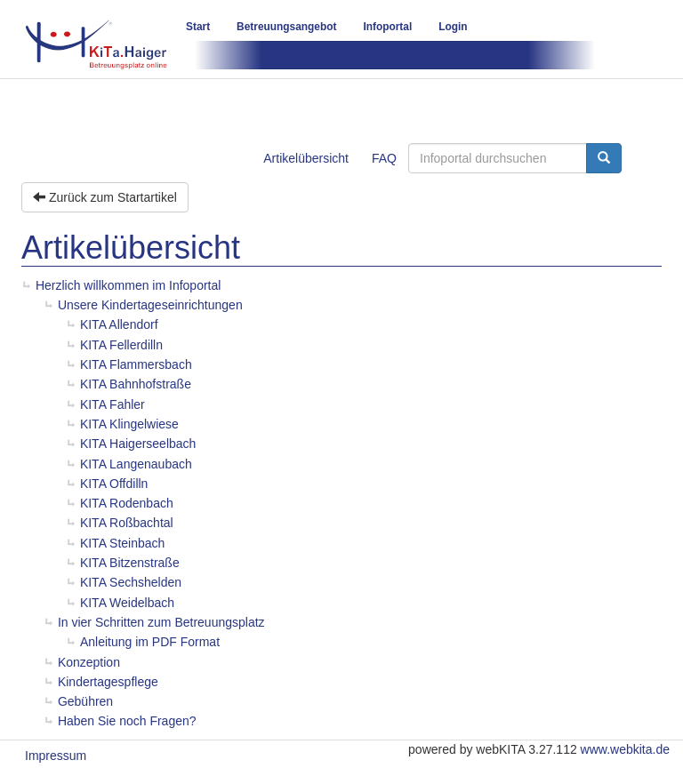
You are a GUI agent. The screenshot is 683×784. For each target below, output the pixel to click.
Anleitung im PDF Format (150, 642)
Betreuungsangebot (286, 27)
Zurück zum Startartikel (105, 197)
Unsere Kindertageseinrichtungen (150, 305)
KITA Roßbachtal (127, 523)
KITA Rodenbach (127, 503)
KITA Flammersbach (136, 364)
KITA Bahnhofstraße (136, 384)
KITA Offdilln (114, 484)
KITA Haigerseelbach (138, 444)
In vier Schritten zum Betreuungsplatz (161, 622)
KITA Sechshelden (131, 582)
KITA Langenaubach (136, 464)
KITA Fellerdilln (121, 345)
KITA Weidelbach (127, 603)
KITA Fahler (112, 404)
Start (198, 27)
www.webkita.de (625, 749)
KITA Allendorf (119, 324)
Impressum (56, 756)
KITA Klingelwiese (129, 424)
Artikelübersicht (306, 158)
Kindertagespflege (108, 682)
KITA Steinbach (122, 543)
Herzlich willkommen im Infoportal (129, 285)
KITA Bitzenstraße (130, 563)
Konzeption (89, 662)
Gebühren (85, 701)
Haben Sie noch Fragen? (127, 721)
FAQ (384, 158)
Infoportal (387, 27)
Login (453, 27)
